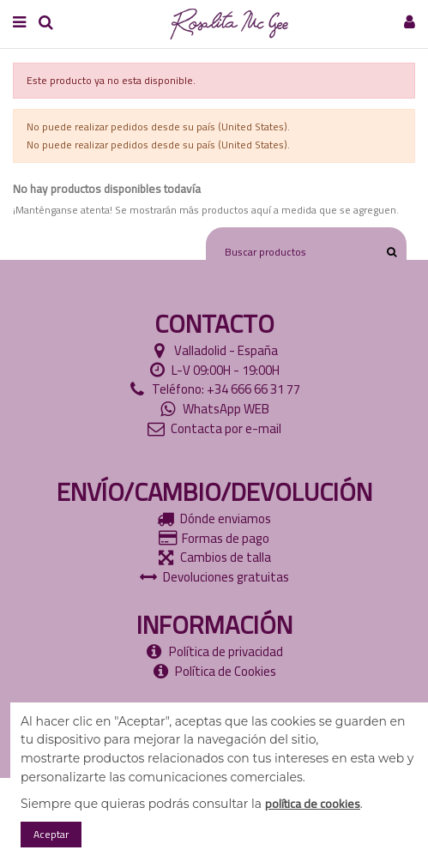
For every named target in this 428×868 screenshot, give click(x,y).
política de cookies (313, 804)
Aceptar (51, 834)
